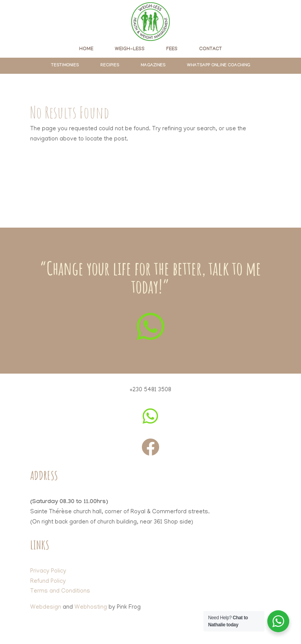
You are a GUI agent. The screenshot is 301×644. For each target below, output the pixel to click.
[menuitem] (86, 49)
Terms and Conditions (60, 591)
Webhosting (91, 608)
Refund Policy (48, 582)
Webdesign (46, 608)
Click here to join (150, 195)
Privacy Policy (48, 571)
